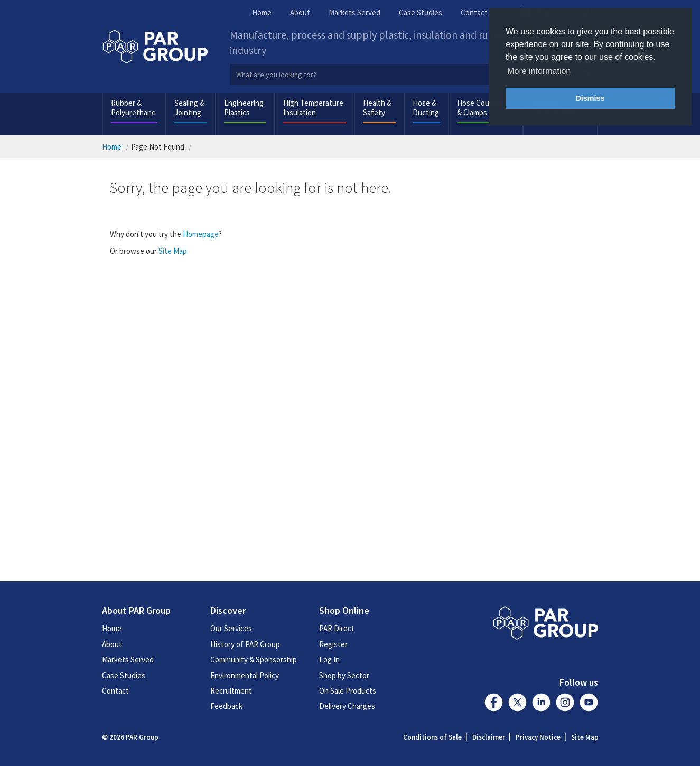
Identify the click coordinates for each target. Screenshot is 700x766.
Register (333, 644)
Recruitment (231, 691)
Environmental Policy (245, 675)
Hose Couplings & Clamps (483, 108)
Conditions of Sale (432, 737)
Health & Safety (377, 108)
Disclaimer (489, 737)
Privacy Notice (538, 737)
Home (262, 12)
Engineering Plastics (244, 108)
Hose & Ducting (426, 108)
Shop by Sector (344, 675)
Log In (329, 659)
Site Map (173, 251)
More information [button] (539, 71)
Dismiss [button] (590, 98)
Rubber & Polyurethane (133, 108)
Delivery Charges (347, 706)
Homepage (201, 234)
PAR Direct (337, 628)
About (300, 12)
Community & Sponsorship (254, 659)
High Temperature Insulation (313, 108)
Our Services (231, 628)
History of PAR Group (245, 644)
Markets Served (354, 12)
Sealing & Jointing (189, 108)
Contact (474, 12)
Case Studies (421, 12)
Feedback (226, 706)
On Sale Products (348, 691)
